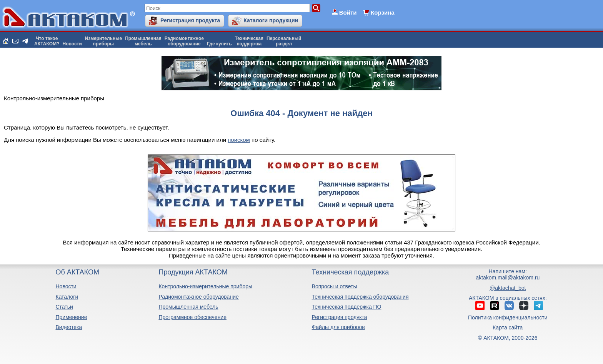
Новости (72, 44)
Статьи (64, 307)
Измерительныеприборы (103, 41)
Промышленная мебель (188, 307)
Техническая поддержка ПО (347, 307)
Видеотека (69, 327)
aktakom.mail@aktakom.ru (508, 278)
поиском (239, 140)
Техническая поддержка (351, 272)
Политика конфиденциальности (508, 317)
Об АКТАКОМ (77, 272)
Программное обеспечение (192, 317)
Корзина (382, 12)
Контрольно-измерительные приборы (205, 286)
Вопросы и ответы (335, 286)
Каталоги (67, 297)
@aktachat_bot (508, 288)
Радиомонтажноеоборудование (184, 41)
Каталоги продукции (271, 20)
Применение (71, 317)
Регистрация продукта (190, 20)
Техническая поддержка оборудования (360, 297)
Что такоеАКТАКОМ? (47, 41)
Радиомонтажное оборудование (198, 297)
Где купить (219, 44)
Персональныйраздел (284, 41)
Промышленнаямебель (143, 41)
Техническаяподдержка (249, 41)
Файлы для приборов (338, 327)
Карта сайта (508, 327)
